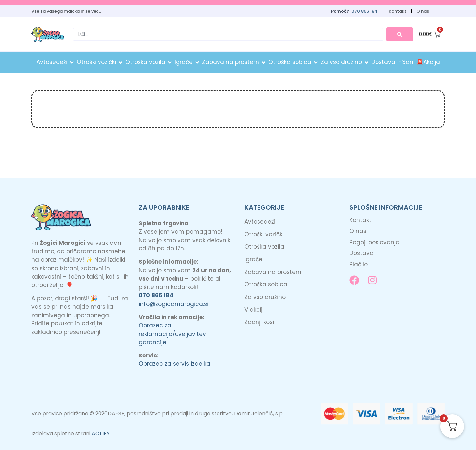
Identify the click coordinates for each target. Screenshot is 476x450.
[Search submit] (400, 34)
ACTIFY (101, 433)
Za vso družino (265, 297)
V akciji (254, 309)
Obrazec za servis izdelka (175, 363)
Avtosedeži (260, 221)
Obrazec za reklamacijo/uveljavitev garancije (172, 334)
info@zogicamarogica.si (174, 303)
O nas (422, 11)
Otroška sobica (266, 284)
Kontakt (397, 11)
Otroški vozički (264, 234)
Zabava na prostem (273, 272)
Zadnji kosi (259, 322)
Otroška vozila (264, 246)
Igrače (253, 259)
